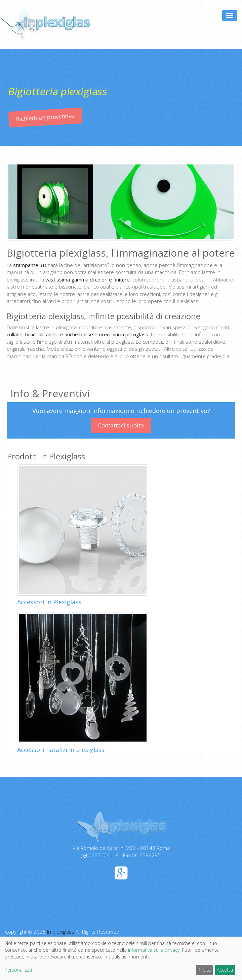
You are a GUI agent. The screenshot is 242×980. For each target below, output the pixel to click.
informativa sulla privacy (154, 950)
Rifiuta (204, 970)
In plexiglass (61, 932)
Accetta (225, 970)
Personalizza (18, 970)
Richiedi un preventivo (46, 125)
